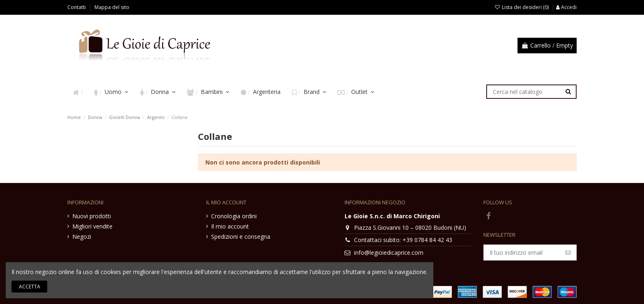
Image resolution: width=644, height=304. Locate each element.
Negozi (82, 237)
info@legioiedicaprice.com (389, 253)
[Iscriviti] (568, 253)
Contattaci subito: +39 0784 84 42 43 (403, 240)
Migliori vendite (92, 226)
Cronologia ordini (234, 216)
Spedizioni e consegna (241, 237)
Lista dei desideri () (522, 7)
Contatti (77, 7)
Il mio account (230, 226)
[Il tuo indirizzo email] (522, 253)
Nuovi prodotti (92, 216)
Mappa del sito (112, 7)
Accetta (30, 287)
